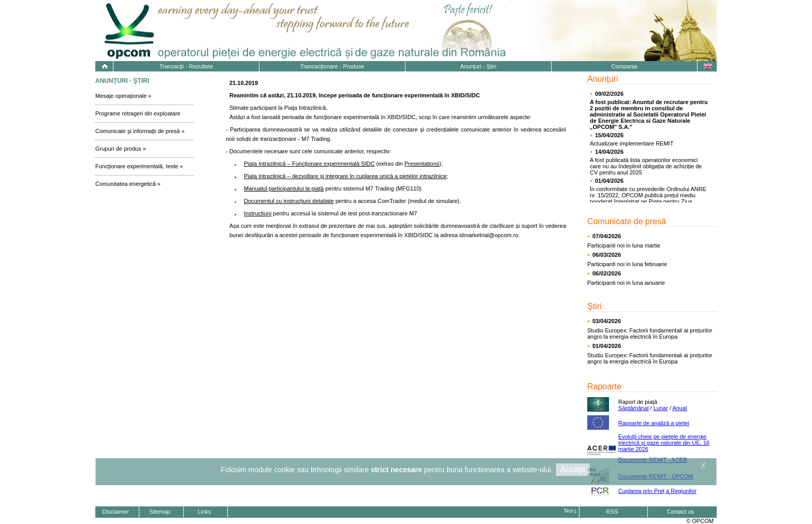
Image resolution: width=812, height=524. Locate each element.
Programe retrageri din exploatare (138, 113)
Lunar (661, 408)
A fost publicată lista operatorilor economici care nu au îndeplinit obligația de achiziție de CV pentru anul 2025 (646, 166)
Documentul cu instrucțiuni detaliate (289, 201)
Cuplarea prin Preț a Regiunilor (657, 491)
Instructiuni (258, 213)
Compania (624, 66)
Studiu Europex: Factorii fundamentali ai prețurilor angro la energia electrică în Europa (650, 333)
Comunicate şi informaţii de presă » (140, 131)
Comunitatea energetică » (128, 184)
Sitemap (160, 512)
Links (205, 512)
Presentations (422, 164)
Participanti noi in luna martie (624, 245)
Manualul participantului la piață (284, 188)
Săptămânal (634, 408)
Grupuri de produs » (121, 149)
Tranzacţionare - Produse (332, 66)
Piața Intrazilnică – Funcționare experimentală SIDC (309, 164)
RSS (612, 512)
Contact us (681, 512)
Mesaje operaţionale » (123, 96)
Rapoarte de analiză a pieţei (654, 423)
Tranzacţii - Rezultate (186, 66)
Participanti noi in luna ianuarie (626, 283)
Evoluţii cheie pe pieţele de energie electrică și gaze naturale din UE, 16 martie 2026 (664, 443)
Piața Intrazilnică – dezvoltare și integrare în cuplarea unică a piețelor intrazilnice (345, 176)
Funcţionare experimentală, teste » (139, 166)
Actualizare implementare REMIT (632, 143)
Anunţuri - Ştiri (479, 66)
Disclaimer (116, 512)
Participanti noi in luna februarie (627, 264)
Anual (679, 408)
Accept (573, 469)
